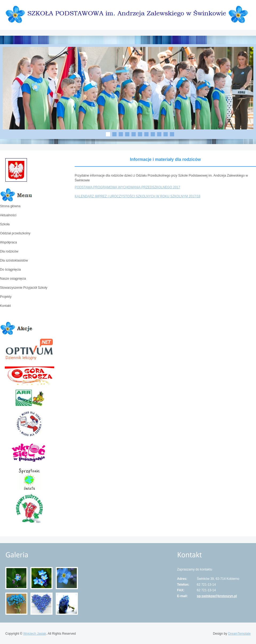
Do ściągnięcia (10, 270)
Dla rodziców (9, 251)
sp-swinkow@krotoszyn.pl (217, 596)
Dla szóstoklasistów (14, 260)
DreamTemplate (239, 634)
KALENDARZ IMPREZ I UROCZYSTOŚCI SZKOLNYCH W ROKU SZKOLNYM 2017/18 (137, 196)
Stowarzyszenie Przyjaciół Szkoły (24, 288)
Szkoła (5, 224)
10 (166, 134)
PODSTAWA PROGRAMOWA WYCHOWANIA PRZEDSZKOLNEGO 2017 (127, 187)
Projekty (6, 297)
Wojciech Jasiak (35, 634)
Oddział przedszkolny (15, 233)
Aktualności (8, 215)
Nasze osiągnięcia (13, 279)
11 (172, 134)
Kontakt (5, 306)
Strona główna (10, 206)
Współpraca (8, 242)
